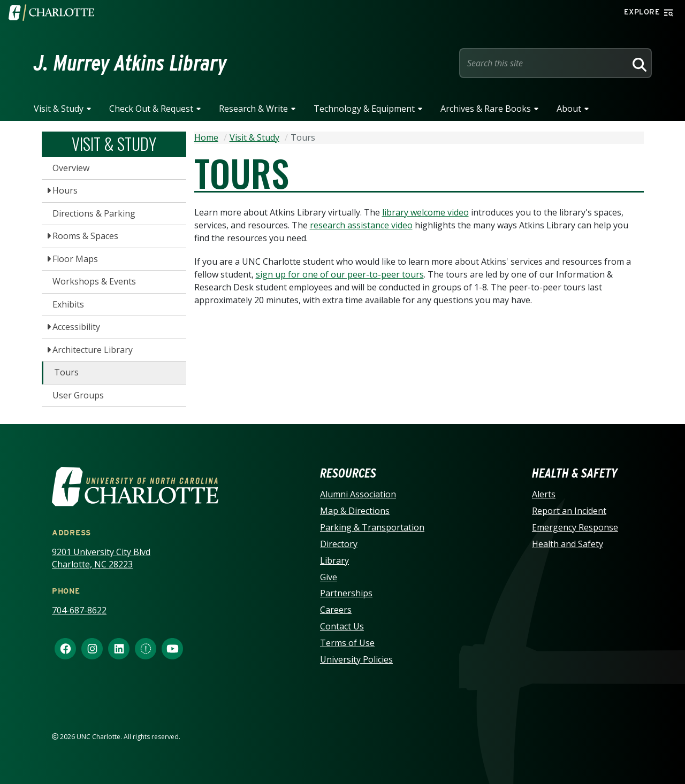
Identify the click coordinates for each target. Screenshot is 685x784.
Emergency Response (575, 527)
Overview (71, 168)
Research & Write (253, 109)
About (569, 109)
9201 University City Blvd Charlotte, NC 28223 (101, 558)
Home (206, 137)
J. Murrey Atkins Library (130, 63)
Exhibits (68, 304)
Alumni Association (358, 494)
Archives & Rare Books (486, 109)
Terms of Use (347, 643)
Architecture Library (93, 350)
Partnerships (346, 593)
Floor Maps (75, 259)
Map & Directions (355, 511)
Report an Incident (569, 511)
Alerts (544, 494)
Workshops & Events (94, 281)
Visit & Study (59, 109)
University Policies (356, 659)
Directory (339, 544)
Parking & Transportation (372, 527)
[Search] (638, 63)
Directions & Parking (94, 213)
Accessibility (76, 327)
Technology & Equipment (364, 109)
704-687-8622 (79, 610)
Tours (66, 372)
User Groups (78, 395)
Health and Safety (568, 544)
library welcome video (425, 212)
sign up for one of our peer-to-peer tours (340, 274)
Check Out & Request (151, 109)
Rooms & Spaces (85, 236)
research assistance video (361, 225)
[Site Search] (545, 63)
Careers (336, 610)
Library (334, 560)
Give (329, 577)
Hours (65, 190)
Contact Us (342, 626)
